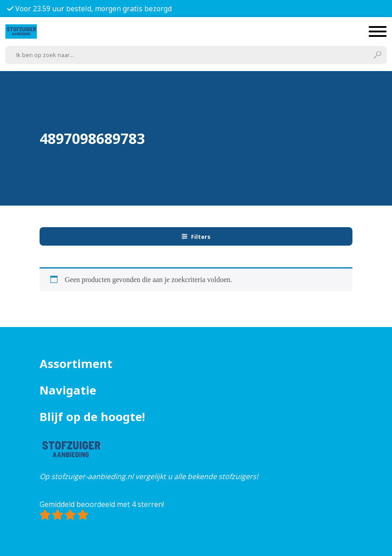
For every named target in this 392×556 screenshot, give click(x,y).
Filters (196, 237)
